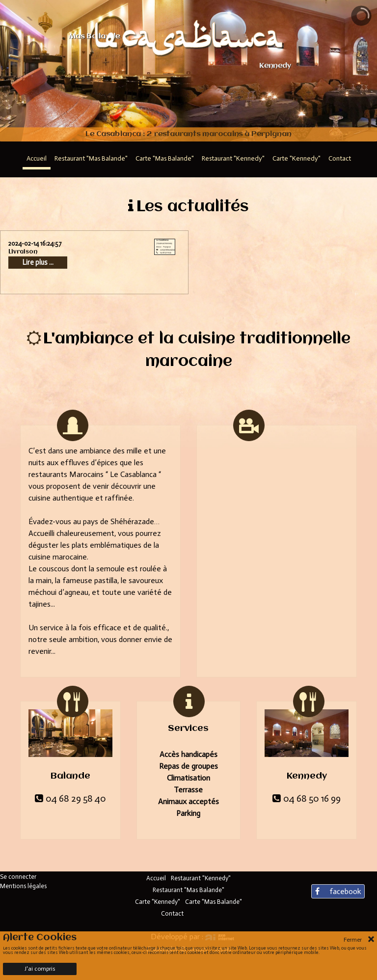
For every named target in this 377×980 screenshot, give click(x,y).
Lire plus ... (38, 262)
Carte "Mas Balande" (214, 902)
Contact (172, 913)
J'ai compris (40, 969)
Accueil (156, 878)
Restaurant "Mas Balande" (188, 890)
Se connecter (18, 877)
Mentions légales (23, 886)
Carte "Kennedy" (158, 902)
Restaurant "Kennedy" (201, 878)
